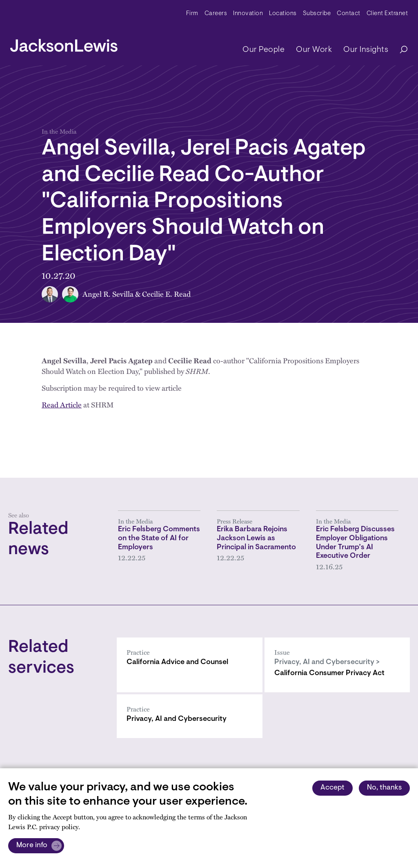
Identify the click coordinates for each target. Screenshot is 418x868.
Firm (192, 14)
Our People (263, 50)
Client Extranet (387, 14)
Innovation (248, 14)
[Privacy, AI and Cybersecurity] (190, 716)
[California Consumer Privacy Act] (337, 665)
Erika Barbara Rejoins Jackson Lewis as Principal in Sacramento (256, 538)
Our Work (314, 50)
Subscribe (317, 14)
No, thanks (384, 788)
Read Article (62, 405)
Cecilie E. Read (166, 294)
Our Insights (366, 50)
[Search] (400, 50)
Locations (283, 14)
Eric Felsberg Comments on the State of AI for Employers (159, 538)
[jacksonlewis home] (64, 43)
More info (32, 846)
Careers (216, 14)
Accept (332, 788)
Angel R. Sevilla (108, 294)
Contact (349, 14)
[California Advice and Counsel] (190, 665)
